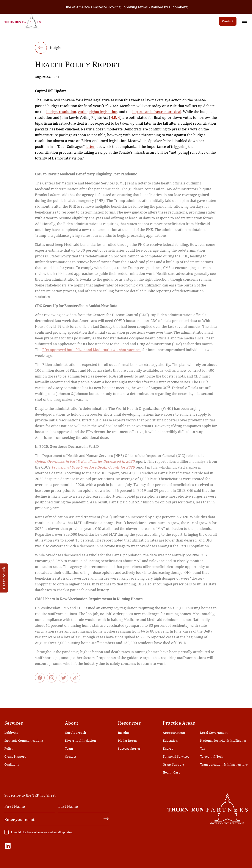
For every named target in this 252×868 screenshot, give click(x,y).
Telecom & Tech (212, 756)
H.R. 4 (115, 119)
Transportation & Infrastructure (224, 764)
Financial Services (176, 756)
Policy (9, 748)
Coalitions (12, 764)
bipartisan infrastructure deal (157, 113)
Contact (228, 21)
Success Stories (129, 748)
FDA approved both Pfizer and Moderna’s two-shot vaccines (92, 353)
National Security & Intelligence (223, 740)
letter (90, 148)
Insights (124, 733)
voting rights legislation (98, 113)
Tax (203, 748)
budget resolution (61, 113)
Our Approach (75, 733)
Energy (168, 748)
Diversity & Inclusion (80, 740)
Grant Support (15, 756)
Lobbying (11, 733)
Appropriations (174, 733)
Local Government (214, 733)
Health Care (171, 772)
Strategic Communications (24, 740)
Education (170, 740)
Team (69, 748)
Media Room (127, 740)
